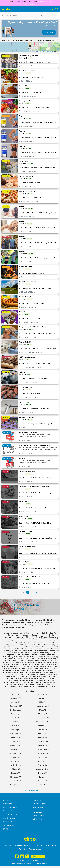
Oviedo (37, 663)
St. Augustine (21, 676)
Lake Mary (6, 651)
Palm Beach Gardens (49, 663)
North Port (51, 659)
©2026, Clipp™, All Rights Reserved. (29, 861)
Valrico (32, 680)
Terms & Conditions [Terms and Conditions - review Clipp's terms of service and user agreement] (10, 815)
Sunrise (33, 678)
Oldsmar (29, 661)
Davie (42, 639)
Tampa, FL (43, 777)
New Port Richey (51, 657)
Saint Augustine (32, 672)
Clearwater (19, 637)
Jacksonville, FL (16, 785)
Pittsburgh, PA (43, 742)
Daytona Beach (52, 639)
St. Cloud (32, 676)
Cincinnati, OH (16, 734)
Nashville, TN (43, 730)
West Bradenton (35, 682)
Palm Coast (17, 665)
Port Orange (39, 669)
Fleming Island (51, 643)
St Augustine (9, 676)
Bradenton (24, 635)
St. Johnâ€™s (43, 676)
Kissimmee (54, 649)
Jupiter (45, 649)
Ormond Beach (18, 663)
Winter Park (10, 686)
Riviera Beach (52, 671)
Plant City (18, 667)
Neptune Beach (37, 657)
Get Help (7, 818)
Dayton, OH (16, 749)
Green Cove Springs (51, 645)
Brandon (34, 635)
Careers (39, 845)
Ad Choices (23, 849)
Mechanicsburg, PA (43, 706)
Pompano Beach (41, 667)
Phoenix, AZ (43, 738)
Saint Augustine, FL (43, 749)
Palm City (7, 665)
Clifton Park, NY (16, 738)
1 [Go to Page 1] (28, 592)
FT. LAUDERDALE (34, 645)
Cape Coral (8, 637)
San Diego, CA (43, 753)
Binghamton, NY (16, 706)
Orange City (39, 661)
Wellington (9, 682)
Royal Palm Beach (10, 672)
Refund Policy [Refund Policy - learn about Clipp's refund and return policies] (8, 811)
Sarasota (41, 674)
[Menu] (3, 9)
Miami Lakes (51, 655)
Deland (23, 641)
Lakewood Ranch (40, 651)
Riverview (31, 671)
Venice (40, 680)
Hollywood (34, 647)
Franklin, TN (16, 761)
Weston (24, 684)
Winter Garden (35, 684)
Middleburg (8, 657)
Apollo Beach (24, 633)
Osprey (29, 663)
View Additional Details (30, 4)
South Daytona (52, 674)
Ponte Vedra (54, 667)
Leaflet (39, 52)
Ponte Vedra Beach (12, 669)
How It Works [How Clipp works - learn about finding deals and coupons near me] (38, 807)
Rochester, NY (43, 745)
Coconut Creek (40, 637)
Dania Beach (32, 639)
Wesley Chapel (21, 682)
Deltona (43, 641)
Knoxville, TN (43, 694)
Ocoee (21, 661)
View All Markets (30, 791)
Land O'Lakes (53, 651)
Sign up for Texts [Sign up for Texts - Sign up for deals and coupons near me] (9, 825)
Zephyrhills (51, 686)
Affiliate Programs (39, 819)
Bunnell (42, 635)
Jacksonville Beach (21, 649)
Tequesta (24, 680)
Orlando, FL (43, 734)
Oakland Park (11, 661)
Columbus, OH (16, 745)
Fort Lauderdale (9, 645)
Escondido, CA (16, 753)
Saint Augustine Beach (49, 672)
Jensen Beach (35, 649)
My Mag (6, 829)
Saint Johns (8, 674)
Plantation (28, 667)
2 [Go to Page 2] (32, 592)
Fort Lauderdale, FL (16, 757)
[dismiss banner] (57, 22)
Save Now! (49, 32)
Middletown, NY (43, 718)
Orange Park (50, 661)
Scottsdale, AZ (43, 761)
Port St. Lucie (51, 669)
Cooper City (53, 637)
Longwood (9, 655)
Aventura (35, 633)
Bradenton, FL (16, 714)
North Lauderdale (21, 659)
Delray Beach (33, 641)
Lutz (17, 655)
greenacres (7, 647)
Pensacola (54, 665)
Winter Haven (48, 684)
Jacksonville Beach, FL (16, 781)
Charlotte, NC (16, 726)
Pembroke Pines (42, 665)
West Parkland (13, 684)
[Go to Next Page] (37, 592)
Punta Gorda (20, 671)
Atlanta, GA (16, 702)
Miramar (18, 657)
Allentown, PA (16, 698)
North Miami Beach (37, 659)
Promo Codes (8, 822)
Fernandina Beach (37, 643)
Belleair (44, 633)
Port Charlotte (27, 669)
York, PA (43, 785)
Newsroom (19, 845)
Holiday (25, 647)
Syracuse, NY (43, 773)
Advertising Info (38, 815)
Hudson (43, 647)
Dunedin (52, 641)
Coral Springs (20, 639)
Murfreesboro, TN (43, 722)
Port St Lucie (8, 671)
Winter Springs (23, 686)
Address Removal (35, 849)
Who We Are (8, 845)
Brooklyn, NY (16, 718)
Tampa (51, 678)
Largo (33, 653)
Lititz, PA (43, 702)
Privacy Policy (29, 845)
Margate (34, 655)
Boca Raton (53, 633)
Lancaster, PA (43, 698)
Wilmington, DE (43, 781)
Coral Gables (8, 639)
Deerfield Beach (12, 641)
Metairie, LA (43, 714)
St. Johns (11, 678)
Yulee (33, 686)
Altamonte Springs (10, 633)
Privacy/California (50, 845)
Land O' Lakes (11, 653)
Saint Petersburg (21, 674)
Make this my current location (45, 40)
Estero (26, 643)
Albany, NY (16, 694)
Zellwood (41, 686)
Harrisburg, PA (16, 777)
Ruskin (22, 672)
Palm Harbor (29, 665)
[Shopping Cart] (56, 9)
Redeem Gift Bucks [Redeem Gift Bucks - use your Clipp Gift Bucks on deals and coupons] (10, 807)
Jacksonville (53, 647)
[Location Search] (45, 16)
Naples (26, 657)
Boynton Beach (12, 635)
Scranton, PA (43, 765)
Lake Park (16, 651)
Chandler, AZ (16, 722)
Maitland (25, 655)
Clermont (29, 637)
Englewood (17, 643)
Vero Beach (49, 680)
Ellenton (7, 643)
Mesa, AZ (43, 710)
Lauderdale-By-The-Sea (46, 653)
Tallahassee (42, 678)
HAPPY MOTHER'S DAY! (44, 2)
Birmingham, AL (16, 710)
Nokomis (9, 659)
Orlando (7, 663)
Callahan (51, 635)
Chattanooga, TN (16, 730)
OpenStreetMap (48, 52)
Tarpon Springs (13, 680)
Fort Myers (21, 645)
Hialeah (16, 647)
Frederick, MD (16, 765)
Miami (42, 655)
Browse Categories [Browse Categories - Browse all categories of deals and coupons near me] (39, 804)
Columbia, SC (16, 742)
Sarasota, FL (43, 757)
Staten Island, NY (43, 769)
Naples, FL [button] (32, 40)
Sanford (32, 674)
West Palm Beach (50, 682)
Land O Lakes (24, 653)
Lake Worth (27, 651)
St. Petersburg (22, 678)
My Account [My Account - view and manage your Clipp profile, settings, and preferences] (8, 804)
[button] (58, 3)
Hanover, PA (16, 773)
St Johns (53, 676)
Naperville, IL (43, 726)
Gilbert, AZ (16, 769)
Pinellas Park (8, 667)
